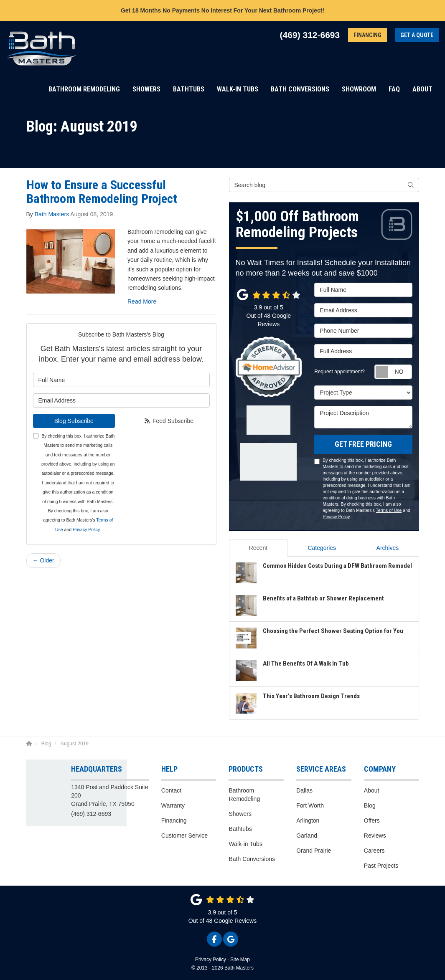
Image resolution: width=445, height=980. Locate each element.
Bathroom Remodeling (244, 795)
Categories (322, 548)
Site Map (240, 960)
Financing (367, 35)
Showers (240, 814)
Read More (142, 301)
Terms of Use (389, 510)
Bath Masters (52, 214)
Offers (372, 820)
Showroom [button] (359, 89)
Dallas (304, 790)
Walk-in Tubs (245, 844)
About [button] (422, 89)
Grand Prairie (314, 851)
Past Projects (381, 866)
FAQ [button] (394, 89)
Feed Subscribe (169, 421)
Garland (307, 836)
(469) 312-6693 (91, 814)
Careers (374, 851)
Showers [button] (146, 89)
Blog (370, 805)
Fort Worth (310, 805)
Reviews (375, 836)
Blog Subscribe (74, 421)
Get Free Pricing (363, 444)
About (372, 790)
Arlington (308, 820)
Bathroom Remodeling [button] (84, 89)
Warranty (173, 805)
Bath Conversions (252, 859)
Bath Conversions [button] (300, 89)
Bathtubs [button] (189, 89)
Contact (171, 790)
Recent (258, 548)
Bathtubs (240, 829)
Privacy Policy (86, 529)
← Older (43, 560)
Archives (388, 548)
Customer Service (184, 836)
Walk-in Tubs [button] (238, 89)
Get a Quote (417, 35)
